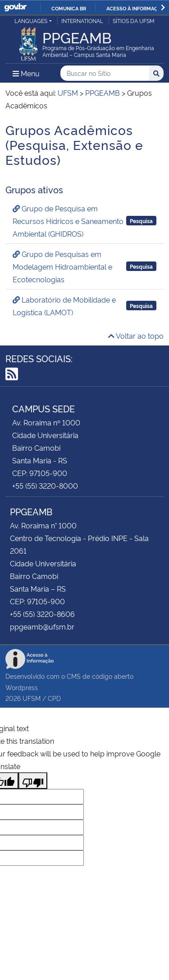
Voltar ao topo (136, 336)
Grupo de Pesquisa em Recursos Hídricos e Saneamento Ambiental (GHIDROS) (68, 221)
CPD (54, 698)
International (82, 21)
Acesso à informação (135, 8)
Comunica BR (69, 8)
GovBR (15, 7)
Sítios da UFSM (134, 21)
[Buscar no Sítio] (105, 73)
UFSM (32, 698)
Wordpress (22, 687)
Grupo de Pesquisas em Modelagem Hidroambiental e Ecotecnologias (62, 266)
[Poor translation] (33, 781)
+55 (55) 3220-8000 (45, 485)
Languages (31, 21)
